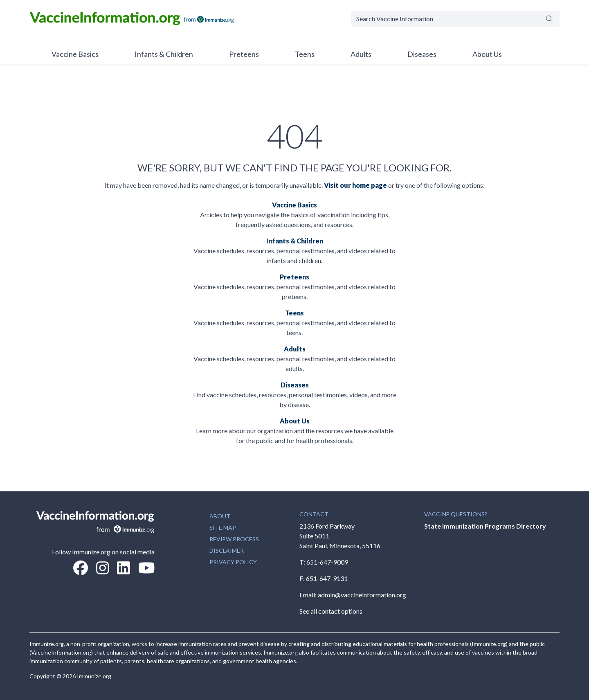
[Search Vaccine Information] (445, 19)
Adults (361, 54)
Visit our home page (355, 185)
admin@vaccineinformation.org (362, 595)
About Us (487, 54)
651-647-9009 (327, 562)
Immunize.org (94, 676)
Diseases (422, 54)
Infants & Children (164, 54)
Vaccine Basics (75, 54)
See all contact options (331, 611)
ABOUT (220, 516)
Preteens (244, 54)
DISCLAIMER (227, 550)
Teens (305, 54)
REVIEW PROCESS (234, 539)
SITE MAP (223, 528)
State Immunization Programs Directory (485, 526)
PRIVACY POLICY (233, 562)
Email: (309, 595)
